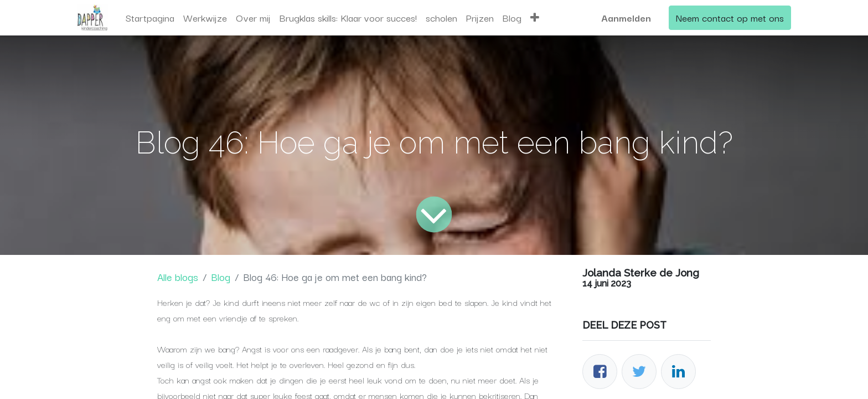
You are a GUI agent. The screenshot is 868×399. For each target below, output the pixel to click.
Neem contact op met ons (730, 17)
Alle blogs (178, 277)
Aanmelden (626, 17)
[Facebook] (600, 372)
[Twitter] (639, 372)
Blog (221, 277)
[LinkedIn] (678, 372)
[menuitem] (150, 18)
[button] (535, 18)
